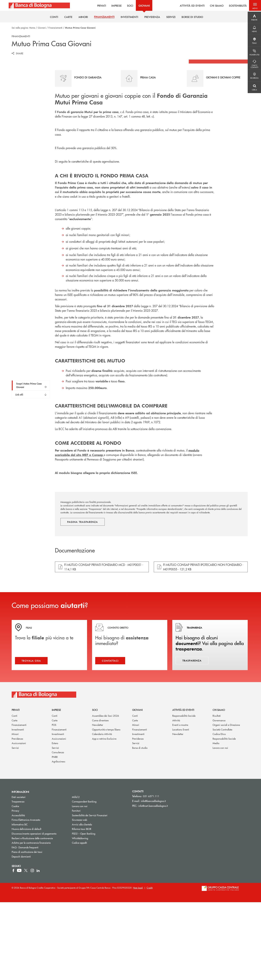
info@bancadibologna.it (153, 879)
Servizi (15, 825)
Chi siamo (219, 787)
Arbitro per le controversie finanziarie (39, 920)
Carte (14, 798)
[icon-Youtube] (19, 948)
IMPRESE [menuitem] (113, 6)
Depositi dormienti (21, 934)
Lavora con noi (220, 825)
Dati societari (19, 875)
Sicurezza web (79, 897)
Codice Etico (219, 812)
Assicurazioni (19, 821)
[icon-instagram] (32, 948)
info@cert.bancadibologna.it (153, 883)
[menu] (157, 6)
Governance (219, 798)
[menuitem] (54, 18)
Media (216, 821)
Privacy (15, 888)
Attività (176, 798)
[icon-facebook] (13, 948)
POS (54, 803)
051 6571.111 (151, 874)
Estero (55, 821)
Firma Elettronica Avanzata (26, 897)
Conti (14, 793)
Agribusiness (59, 839)
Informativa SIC (20, 902)
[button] (254, 6)
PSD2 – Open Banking (96, 911)
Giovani (42, 28)
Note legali (138, 965)
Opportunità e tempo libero (106, 807)
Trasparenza (18, 879)
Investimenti (18, 807)
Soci (95, 787)
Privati (16, 787)
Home (32, 28)
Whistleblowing (80, 916)
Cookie (15, 884)
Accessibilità (18, 893)
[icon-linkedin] (38, 948)
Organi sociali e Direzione (226, 803)
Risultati (217, 793)
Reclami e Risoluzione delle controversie (32, 916)
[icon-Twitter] (26, 948)
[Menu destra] (254, 17)
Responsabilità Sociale (184, 793)
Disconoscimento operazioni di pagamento (34, 911)
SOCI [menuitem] (126, 6)
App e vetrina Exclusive (104, 816)
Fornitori (76, 888)
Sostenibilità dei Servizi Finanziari (90, 893)
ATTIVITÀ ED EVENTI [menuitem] (189, 6)
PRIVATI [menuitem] (98, 6)
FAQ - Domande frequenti (25, 925)
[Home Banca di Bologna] (39, 6)
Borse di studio (140, 825)
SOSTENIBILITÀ (234, 6)
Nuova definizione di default (26, 907)
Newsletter (98, 803)
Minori (15, 812)
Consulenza (58, 830)
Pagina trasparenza (83, 598)
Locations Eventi (181, 807)
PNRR (55, 835)
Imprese (56, 787)
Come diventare (100, 798)
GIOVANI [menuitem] (140, 6)
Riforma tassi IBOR (82, 907)
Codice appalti (79, 920)
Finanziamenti (55, 28)
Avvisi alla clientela (82, 902)
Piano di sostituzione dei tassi (39, 930)
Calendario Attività (102, 812)
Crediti (150, 965)
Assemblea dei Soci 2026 (106, 793)
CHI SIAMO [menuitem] (213, 6)
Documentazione (75, 627)
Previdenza (17, 816)
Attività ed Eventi (183, 787)
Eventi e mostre (180, 803)
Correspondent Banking (84, 879)
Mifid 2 (76, 875)
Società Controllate (222, 807)
